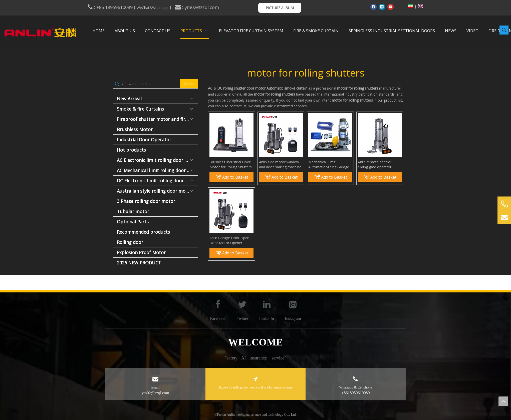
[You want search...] (151, 84)
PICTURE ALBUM (280, 8)
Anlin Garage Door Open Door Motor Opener (229, 240)
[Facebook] (373, 7)
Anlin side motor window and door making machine (280, 164)
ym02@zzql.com (202, 7)
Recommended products (143, 232)
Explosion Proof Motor (141, 252)
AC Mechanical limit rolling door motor (157, 170)
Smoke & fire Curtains (140, 109)
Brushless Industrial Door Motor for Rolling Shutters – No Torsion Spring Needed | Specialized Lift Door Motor (231, 165)
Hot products (131, 150)
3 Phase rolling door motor (146, 201)
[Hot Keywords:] (504, 30)
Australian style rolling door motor (155, 191)
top (503, 401)
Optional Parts (133, 222)
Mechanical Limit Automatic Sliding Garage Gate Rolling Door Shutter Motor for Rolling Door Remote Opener (329, 165)
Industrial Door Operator (144, 140)
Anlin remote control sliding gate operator (375, 164)
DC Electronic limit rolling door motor (157, 181)
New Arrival (129, 99)
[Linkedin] (382, 7)
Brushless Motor (135, 129)
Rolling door (130, 242)
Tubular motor (133, 211)
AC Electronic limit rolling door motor (157, 160)
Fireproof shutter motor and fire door (157, 119)
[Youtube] (391, 7)
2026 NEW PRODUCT (139, 263)
